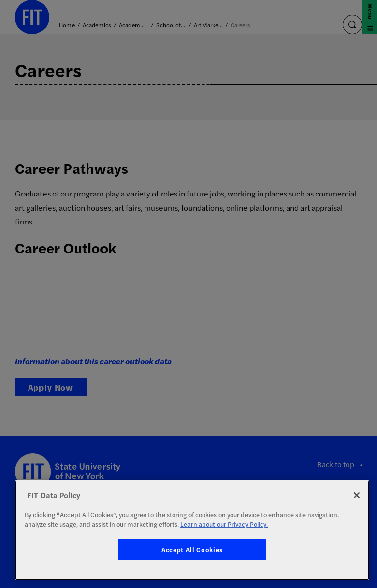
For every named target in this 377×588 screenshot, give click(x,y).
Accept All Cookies (192, 549)
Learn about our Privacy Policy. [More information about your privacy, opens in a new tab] (224, 524)
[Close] (357, 495)
